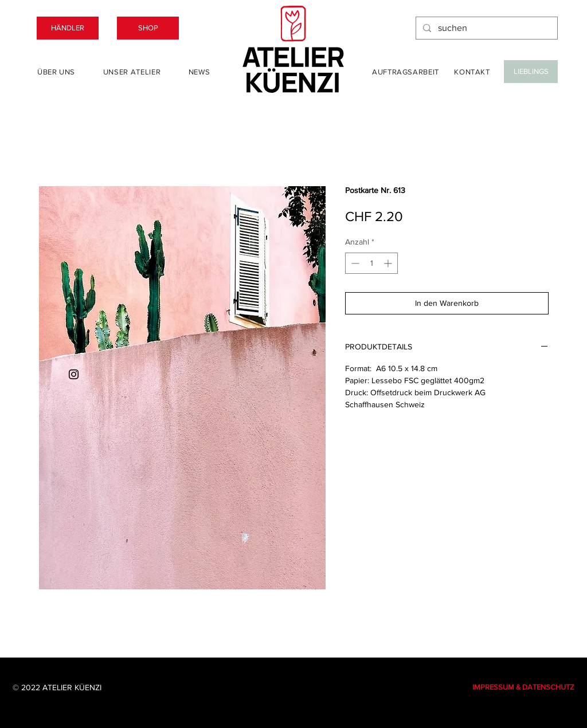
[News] (199, 72)
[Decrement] (354, 263)
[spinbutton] (371, 263)
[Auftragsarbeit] (406, 72)
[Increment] (389, 263)
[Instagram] (74, 374)
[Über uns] (56, 72)
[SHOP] (148, 28)
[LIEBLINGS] (531, 72)
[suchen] (486, 28)
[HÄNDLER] (68, 28)
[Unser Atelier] (132, 72)
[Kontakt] (472, 72)
